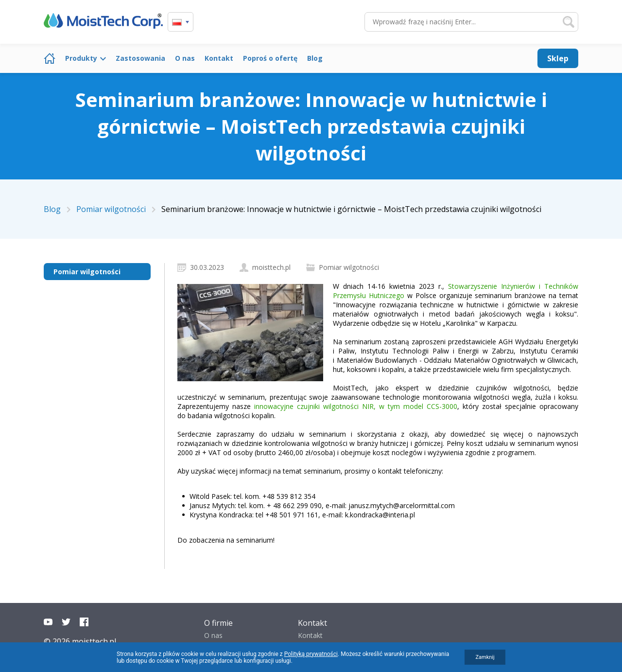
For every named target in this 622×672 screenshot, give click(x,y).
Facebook (84, 622)
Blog (315, 58)
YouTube (48, 622)
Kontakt (219, 58)
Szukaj (569, 22)
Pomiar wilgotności (87, 272)
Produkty (81, 58)
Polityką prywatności (311, 654)
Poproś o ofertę (270, 58)
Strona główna (50, 58)
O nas (185, 58)
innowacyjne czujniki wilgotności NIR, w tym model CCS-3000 (356, 406)
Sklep (558, 58)
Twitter (66, 622)
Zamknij (485, 657)
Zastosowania (140, 58)
